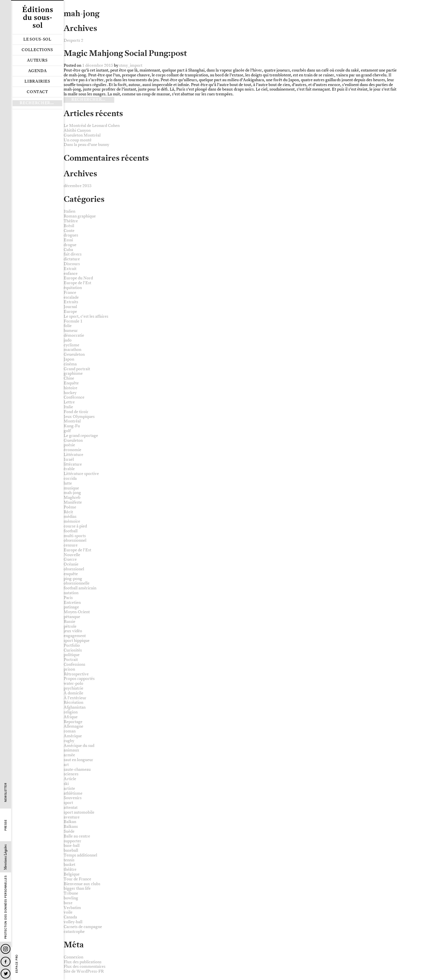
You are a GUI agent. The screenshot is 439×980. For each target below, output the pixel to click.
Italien (69, 211)
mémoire (72, 521)
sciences (71, 774)
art (66, 765)
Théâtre (71, 221)
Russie (69, 622)
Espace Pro (17, 964)
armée (69, 755)
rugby (69, 741)
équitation (73, 288)
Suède (69, 831)
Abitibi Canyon (77, 130)
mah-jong (72, 493)
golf (67, 431)
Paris (68, 598)
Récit (68, 512)
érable (69, 469)
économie (72, 450)
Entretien (72, 603)
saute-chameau (77, 769)
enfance (71, 274)
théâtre (70, 869)
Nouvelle (72, 555)
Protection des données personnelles (6, 907)
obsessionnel (75, 540)
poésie (69, 445)
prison (69, 669)
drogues (71, 235)
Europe (70, 312)
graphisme (73, 373)
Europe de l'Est (77, 283)
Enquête (71, 383)
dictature (72, 259)
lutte (68, 483)
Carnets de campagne (83, 927)
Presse (6, 825)
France (70, 293)
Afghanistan (75, 707)
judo (68, 340)
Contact (37, 92)
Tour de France (77, 879)
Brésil (69, 226)
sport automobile (79, 812)
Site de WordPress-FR (84, 971)
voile (68, 912)
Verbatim (72, 908)
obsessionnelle (77, 583)
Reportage (73, 722)
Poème (70, 507)
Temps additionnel (80, 855)
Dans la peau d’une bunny (86, 145)
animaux (71, 750)
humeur (71, 331)
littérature (73, 464)
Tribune (71, 893)
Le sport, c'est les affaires (86, 316)
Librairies (37, 81)
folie (68, 326)
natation (71, 593)
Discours (72, 264)
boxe (68, 903)
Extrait (70, 269)
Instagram (6, 949)
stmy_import (131, 65)
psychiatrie (73, 688)
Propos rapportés (79, 679)
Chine (69, 378)
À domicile (73, 693)
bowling (71, 898)
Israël (69, 459)
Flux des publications (83, 962)
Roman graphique (80, 216)
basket (69, 865)
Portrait (71, 660)
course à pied (75, 526)
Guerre (70, 559)
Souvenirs (73, 798)
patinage (71, 607)
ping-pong (73, 579)
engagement (75, 636)
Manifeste (73, 502)
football (71, 531)
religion (71, 712)
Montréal (72, 421)
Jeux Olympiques (79, 417)
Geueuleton (74, 354)
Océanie (71, 564)
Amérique (73, 736)
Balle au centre (77, 836)
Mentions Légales (6, 857)
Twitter (6, 974)
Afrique (71, 717)
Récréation (73, 702)
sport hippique (77, 641)
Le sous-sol (37, 39)
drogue (70, 245)
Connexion (73, 957)
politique (72, 655)
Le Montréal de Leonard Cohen (92, 126)
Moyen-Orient (77, 612)
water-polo (73, 683)
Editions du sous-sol (37, 17)
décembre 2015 (78, 186)
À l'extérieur (75, 698)
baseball (71, 850)
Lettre (69, 402)
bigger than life (77, 888)
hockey (70, 393)
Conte (69, 231)
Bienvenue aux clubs (82, 884)
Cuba (68, 250)
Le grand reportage (81, 436)
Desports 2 (73, 40)
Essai (68, 240)
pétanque (72, 617)
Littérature (73, 455)
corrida (70, 479)
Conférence (74, 397)
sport (68, 803)
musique (71, 488)
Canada (70, 917)
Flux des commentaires (85, 967)
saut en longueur (78, 760)
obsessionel (74, 569)
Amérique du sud (79, 746)
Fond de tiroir (76, 412)
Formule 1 (73, 321)
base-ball (72, 846)
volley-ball (73, 922)
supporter (72, 841)
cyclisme (71, 345)
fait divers (73, 254)
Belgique (72, 874)
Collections (37, 50)
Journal (70, 307)
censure (71, 545)
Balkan (70, 822)
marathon (72, 350)
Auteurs (37, 60)
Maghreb (72, 498)
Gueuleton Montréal (82, 135)
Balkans (71, 827)
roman (70, 731)
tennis (69, 860)
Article (70, 779)
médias (70, 517)
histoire (70, 388)
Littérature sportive (81, 474)
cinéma (70, 364)
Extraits (71, 302)
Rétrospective (76, 674)
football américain (80, 588)
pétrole (70, 626)
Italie (68, 407)
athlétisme (73, 793)
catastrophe (74, 932)
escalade (71, 297)
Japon (69, 359)
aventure (72, 817)
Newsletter (6, 792)
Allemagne (73, 726)
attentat (71, 808)
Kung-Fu (72, 426)
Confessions (74, 664)
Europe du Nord (78, 278)
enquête (71, 574)
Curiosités (73, 650)
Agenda (38, 71)
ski (66, 784)
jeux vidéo (73, 631)
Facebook (6, 962)
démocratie (74, 335)
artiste (69, 789)
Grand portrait (77, 369)
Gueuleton (73, 440)
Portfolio (72, 645)
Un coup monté (78, 140)
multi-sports (75, 536)
